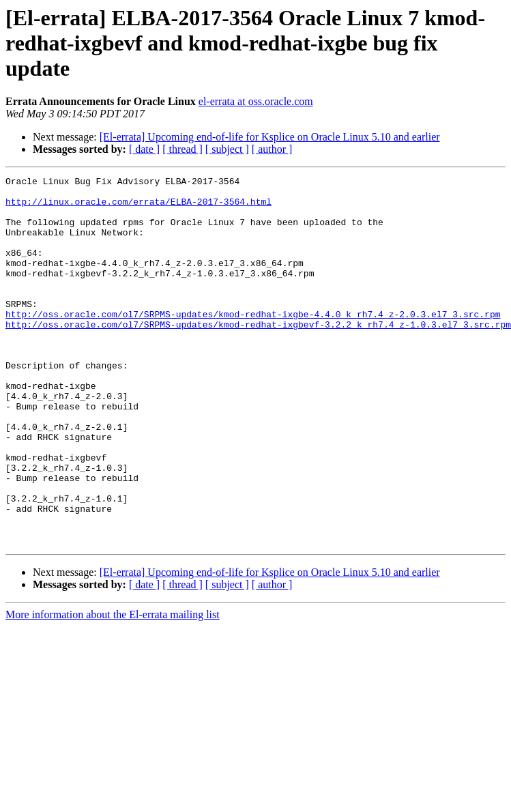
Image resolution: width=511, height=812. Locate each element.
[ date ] (144, 149)
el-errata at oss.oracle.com (256, 101)
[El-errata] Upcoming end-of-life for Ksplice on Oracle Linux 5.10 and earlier (270, 137)
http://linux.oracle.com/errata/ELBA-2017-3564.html (138, 207)
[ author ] (272, 149)
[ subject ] (227, 149)
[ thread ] (182, 149)
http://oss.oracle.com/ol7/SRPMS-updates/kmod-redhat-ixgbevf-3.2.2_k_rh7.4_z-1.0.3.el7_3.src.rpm (258, 355)
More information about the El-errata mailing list (113, 688)
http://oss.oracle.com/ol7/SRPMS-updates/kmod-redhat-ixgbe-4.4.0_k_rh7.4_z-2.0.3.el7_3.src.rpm (253, 343)
